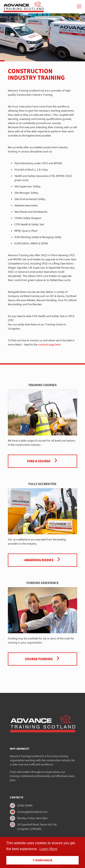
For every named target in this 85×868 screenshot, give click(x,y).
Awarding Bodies (42, 560)
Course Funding (42, 659)
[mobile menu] (79, 7)
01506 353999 (25, 806)
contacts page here (49, 345)
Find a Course (42, 461)
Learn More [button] (49, 849)
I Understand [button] (43, 860)
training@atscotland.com (32, 812)
